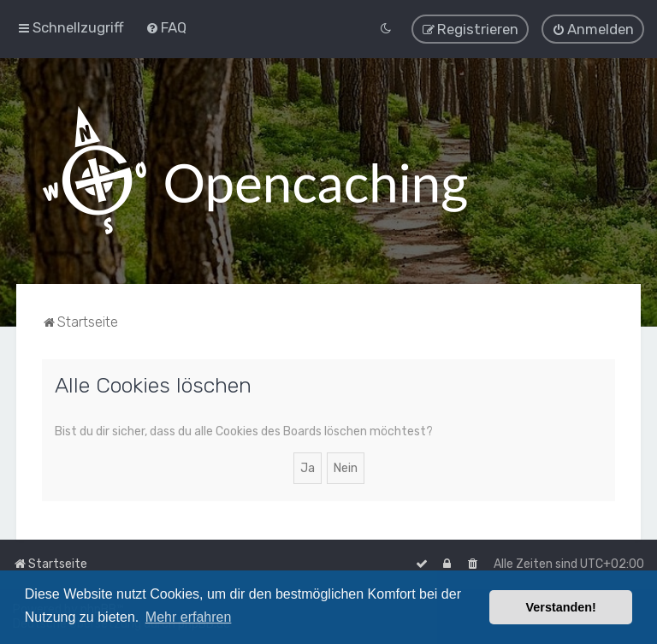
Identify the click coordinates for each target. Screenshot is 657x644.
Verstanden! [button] (561, 607)
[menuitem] (166, 27)
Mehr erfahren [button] (189, 617)
